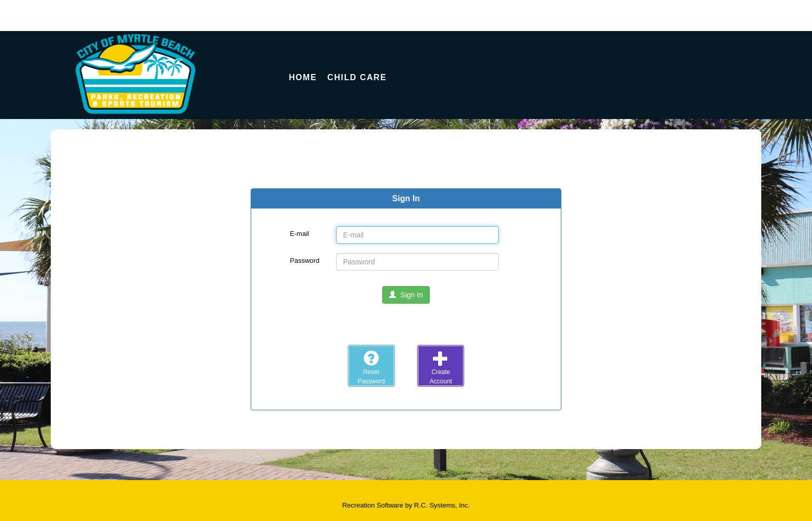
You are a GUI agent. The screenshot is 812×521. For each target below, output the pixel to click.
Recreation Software (373, 505)
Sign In (406, 295)
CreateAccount (441, 367)
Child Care (357, 77)
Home (303, 77)
